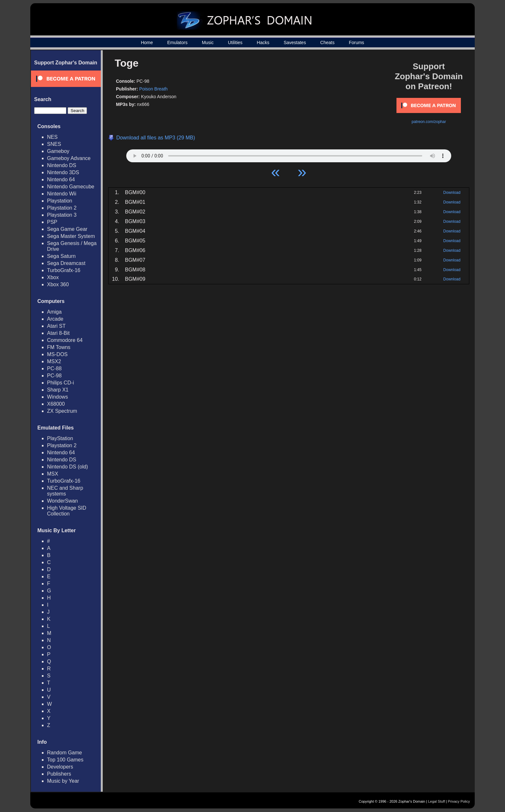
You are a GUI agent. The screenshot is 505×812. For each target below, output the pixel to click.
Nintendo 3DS (63, 172)
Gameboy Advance (69, 158)
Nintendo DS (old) (67, 467)
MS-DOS (57, 354)
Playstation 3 (62, 215)
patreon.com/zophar (429, 122)
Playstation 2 (62, 208)
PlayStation (60, 438)
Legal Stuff (436, 801)
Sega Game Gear (67, 229)
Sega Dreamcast (66, 263)
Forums (356, 42)
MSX (53, 474)
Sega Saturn (61, 256)
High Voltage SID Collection (67, 511)
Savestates (295, 42)
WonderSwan (62, 501)
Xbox (53, 277)
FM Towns (59, 347)
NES (52, 137)
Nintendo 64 (61, 179)
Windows (57, 397)
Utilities (235, 42)
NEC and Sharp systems (65, 491)
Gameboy (58, 151)
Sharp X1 (58, 390)
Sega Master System (71, 236)
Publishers (59, 774)
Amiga (54, 312)
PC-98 (54, 376)
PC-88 (54, 368)
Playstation (60, 201)
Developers (60, 767)
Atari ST (56, 326)
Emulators (177, 42)
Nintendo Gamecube (71, 187)
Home (147, 42)
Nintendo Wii (62, 194)
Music (208, 42)
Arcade (55, 319)
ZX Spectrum (62, 411)
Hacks (263, 42)
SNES (54, 144)
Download (452, 193)
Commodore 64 (65, 340)
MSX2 (54, 361)
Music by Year (63, 781)
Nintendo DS (62, 165)
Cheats (327, 42)
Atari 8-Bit (58, 333)
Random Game (65, 753)
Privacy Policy (459, 801)
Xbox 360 (58, 284)
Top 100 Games (65, 760)
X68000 (56, 404)
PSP (52, 222)
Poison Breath (153, 89)
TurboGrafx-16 (64, 270)
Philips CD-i (61, 383)
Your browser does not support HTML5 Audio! (289, 154)
